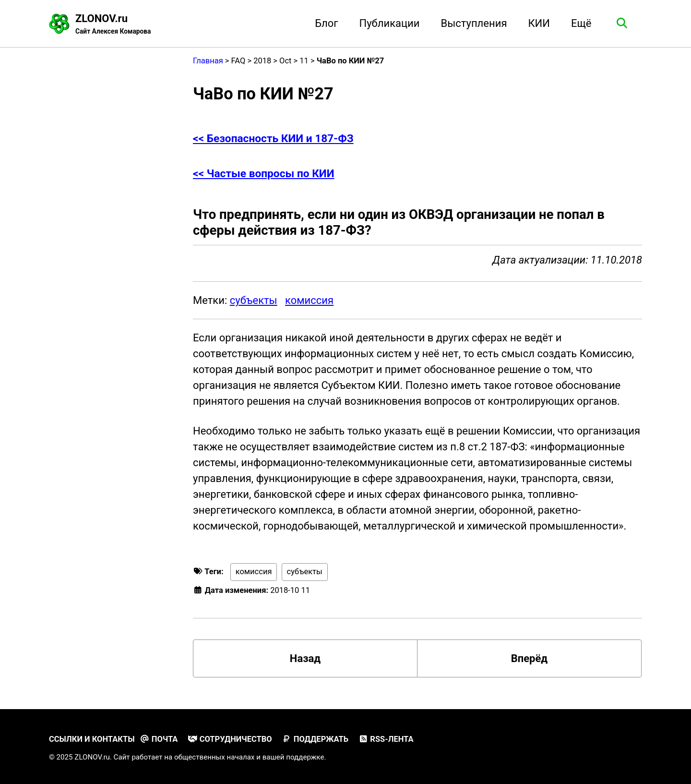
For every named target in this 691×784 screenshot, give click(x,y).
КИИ (539, 23)
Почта (159, 739)
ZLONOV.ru (113, 24)
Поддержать (315, 739)
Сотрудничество (230, 739)
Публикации (390, 23)
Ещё (581, 23)
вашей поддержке (293, 757)
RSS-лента (386, 739)
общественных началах (214, 757)
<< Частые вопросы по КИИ (264, 174)
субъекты (254, 300)
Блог (326, 23)
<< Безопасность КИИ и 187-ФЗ (273, 139)
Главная (208, 61)
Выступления (474, 23)
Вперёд (530, 658)
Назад (305, 658)
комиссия (309, 300)
